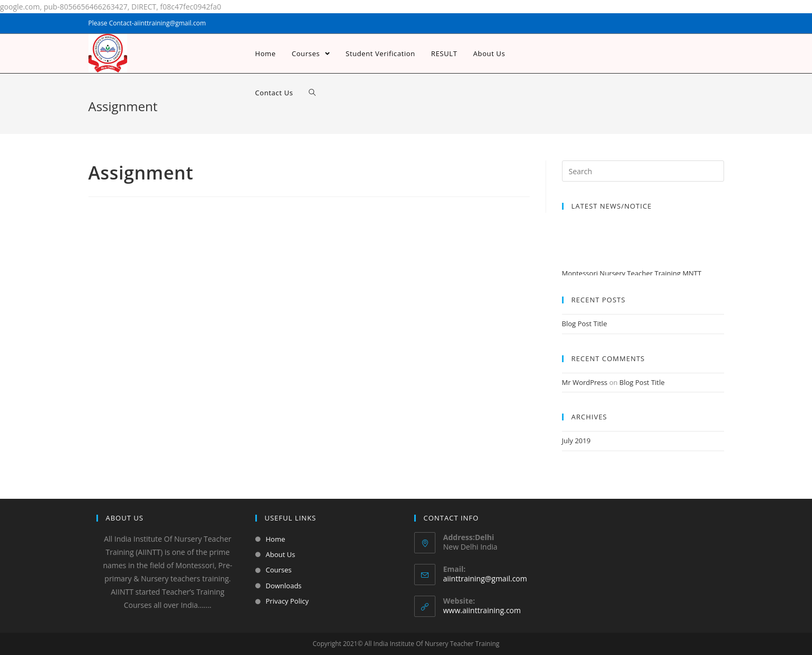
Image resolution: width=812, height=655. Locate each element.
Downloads (284, 586)
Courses (279, 570)
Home (276, 539)
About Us (281, 554)
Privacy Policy (287, 601)
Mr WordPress (585, 382)
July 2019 (576, 441)
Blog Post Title (585, 324)
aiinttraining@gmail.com (485, 578)
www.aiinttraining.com (482, 610)
